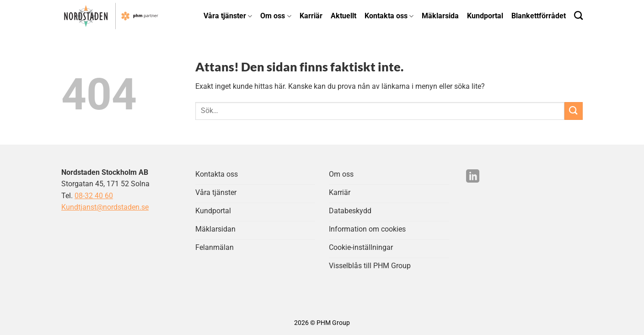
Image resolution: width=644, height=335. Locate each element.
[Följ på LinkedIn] (473, 177)
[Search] (578, 15)
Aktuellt (343, 16)
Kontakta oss (389, 16)
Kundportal (485, 16)
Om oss (276, 16)
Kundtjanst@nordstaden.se (105, 207)
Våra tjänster (228, 16)
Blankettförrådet (539, 16)
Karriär (311, 16)
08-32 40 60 (94, 196)
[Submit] (574, 111)
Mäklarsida (440, 16)
